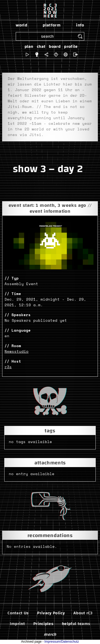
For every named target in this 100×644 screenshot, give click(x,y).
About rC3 (83, 613)
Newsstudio (17, 352)
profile (71, 46)
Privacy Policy (51, 613)
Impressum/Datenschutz (62, 642)
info (80, 25)
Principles (43, 624)
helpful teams (76, 624)
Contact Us (18, 613)
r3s (8, 367)
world (21, 25)
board (55, 46)
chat (41, 46)
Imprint (17, 624)
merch (50, 634)
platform (52, 25)
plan (29, 46)
